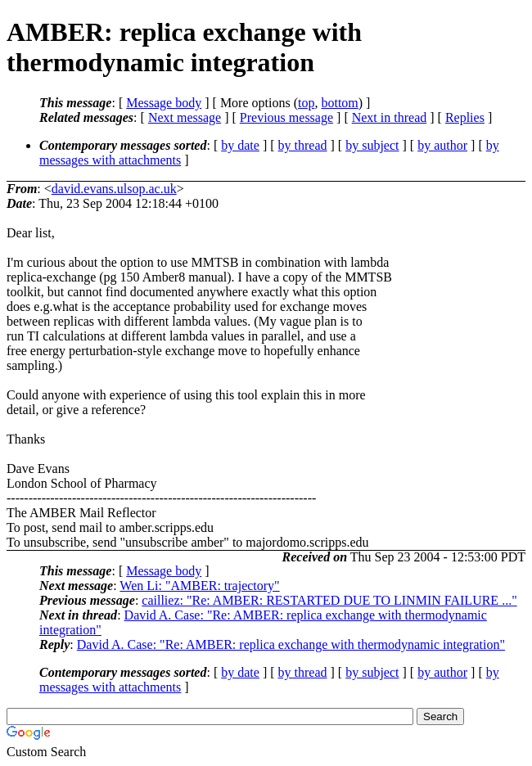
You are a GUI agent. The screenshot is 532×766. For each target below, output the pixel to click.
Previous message (286, 117)
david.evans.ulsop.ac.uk (114, 189)
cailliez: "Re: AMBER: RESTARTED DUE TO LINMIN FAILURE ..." (329, 600)
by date (240, 145)
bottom (339, 103)
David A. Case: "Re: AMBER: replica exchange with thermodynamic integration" (291, 644)
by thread (303, 145)
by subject (372, 145)
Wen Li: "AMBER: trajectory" (199, 586)
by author (442, 145)
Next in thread (390, 117)
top (306, 103)
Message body (164, 103)
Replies (465, 117)
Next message (185, 117)
